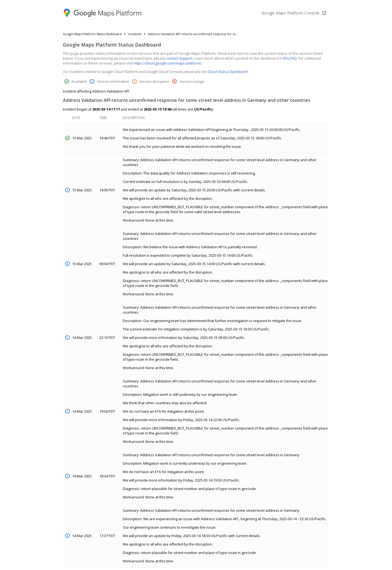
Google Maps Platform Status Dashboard (92, 34)
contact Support (179, 58)
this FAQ (290, 58)
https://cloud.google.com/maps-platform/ (168, 63)
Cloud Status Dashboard (227, 72)
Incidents (135, 34)
